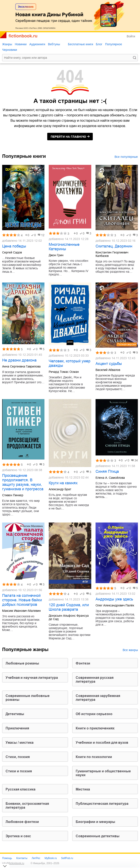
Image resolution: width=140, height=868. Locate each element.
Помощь (7, 858)
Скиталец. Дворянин (114, 246)
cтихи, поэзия (18, 757)
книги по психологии (94, 757)
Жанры (7, 44)
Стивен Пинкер (13, 495)
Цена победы (14, 246)
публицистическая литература (102, 804)
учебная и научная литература (32, 678)
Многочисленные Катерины (64, 247)
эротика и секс (18, 836)
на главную (68, 137)
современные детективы (98, 836)
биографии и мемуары (95, 822)
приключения (17, 728)
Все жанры (130, 650)
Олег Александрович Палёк (115, 605)
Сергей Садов (12, 252)
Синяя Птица (107, 471)
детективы (15, 714)
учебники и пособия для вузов (102, 743)
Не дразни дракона (19, 360)
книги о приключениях (95, 728)
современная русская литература (95, 680)
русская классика (21, 789)
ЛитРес (36, 858)
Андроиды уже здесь (114, 599)
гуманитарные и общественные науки (103, 773)
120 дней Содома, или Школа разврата (69, 607)
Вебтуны (54, 44)
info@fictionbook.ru (13, 863)
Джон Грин (56, 255)
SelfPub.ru (67, 858)
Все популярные (126, 157)
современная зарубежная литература (98, 698)
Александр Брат (60, 489)
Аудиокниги (37, 44)
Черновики (10, 50)
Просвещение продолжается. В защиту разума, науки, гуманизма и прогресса (23, 482)
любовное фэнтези (22, 822)
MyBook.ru (51, 858)
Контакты (22, 858)
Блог (99, 44)
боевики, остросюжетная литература (27, 806)
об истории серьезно (94, 714)
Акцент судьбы (109, 364)
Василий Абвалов (108, 370)
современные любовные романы (28, 698)
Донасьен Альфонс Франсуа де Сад (69, 617)
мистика (83, 789)
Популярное (114, 44)
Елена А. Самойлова (110, 478)
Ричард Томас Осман (64, 372)
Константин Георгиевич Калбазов (112, 254)
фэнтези (83, 663)
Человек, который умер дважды (70, 363)
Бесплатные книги (81, 44)
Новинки (21, 44)
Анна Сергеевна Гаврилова (21, 366)
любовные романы (22, 663)
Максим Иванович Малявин (21, 611)
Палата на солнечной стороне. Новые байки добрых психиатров (22, 600)
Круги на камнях (63, 483)
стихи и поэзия (19, 771)
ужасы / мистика (20, 743)
